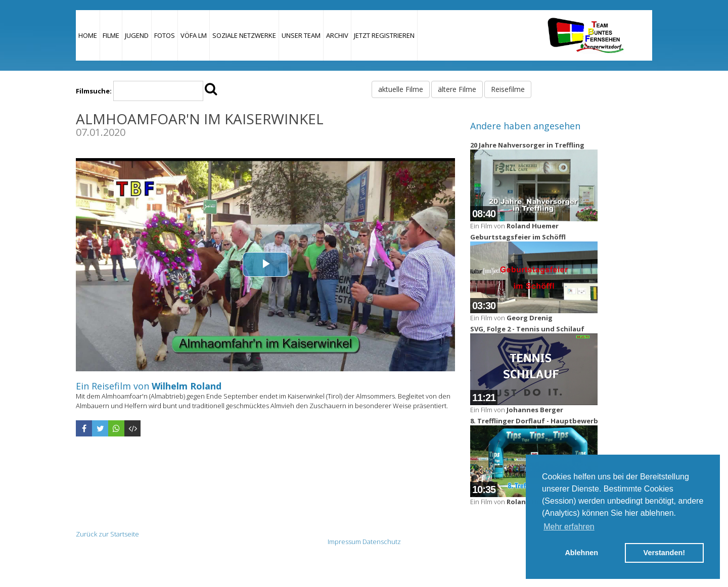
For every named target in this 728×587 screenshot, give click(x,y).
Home (88, 35)
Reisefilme (508, 89)
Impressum (344, 542)
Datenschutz (382, 542)
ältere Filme (457, 89)
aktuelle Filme (401, 89)
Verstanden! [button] (664, 553)
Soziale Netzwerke (244, 35)
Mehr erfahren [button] (569, 527)
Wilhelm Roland (187, 386)
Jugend (137, 35)
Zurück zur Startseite (107, 534)
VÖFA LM (194, 35)
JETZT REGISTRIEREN (384, 35)
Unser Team (301, 35)
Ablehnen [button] (581, 553)
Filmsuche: (94, 91)
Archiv (337, 35)
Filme (111, 35)
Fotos (165, 35)
